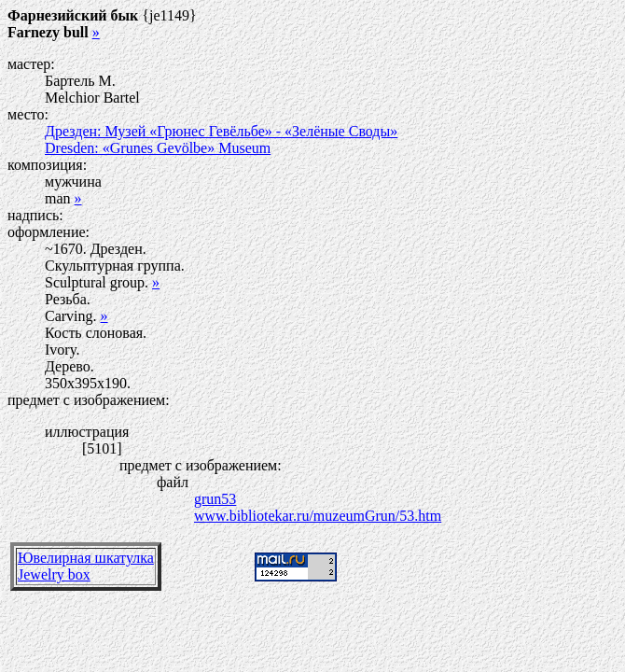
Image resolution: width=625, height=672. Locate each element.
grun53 (215, 499)
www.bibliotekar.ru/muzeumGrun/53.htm (318, 516)
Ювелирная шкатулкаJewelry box (86, 566)
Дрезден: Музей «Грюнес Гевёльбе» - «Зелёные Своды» (221, 131)
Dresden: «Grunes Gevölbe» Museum (158, 148)
